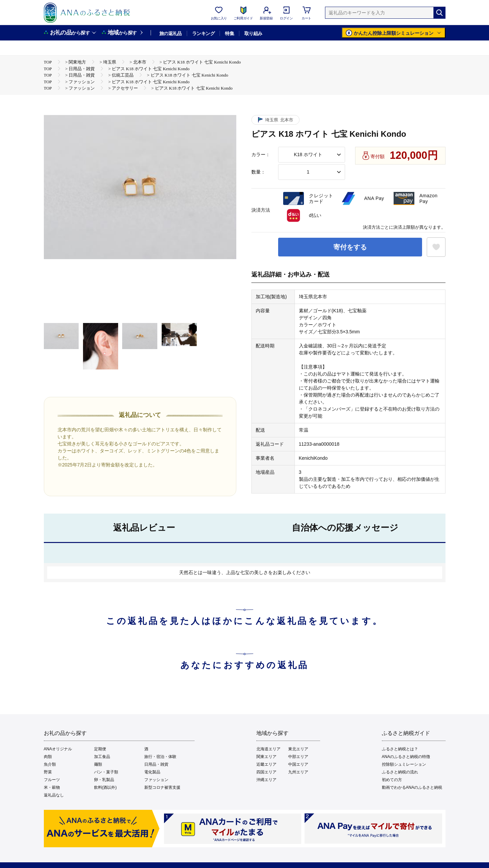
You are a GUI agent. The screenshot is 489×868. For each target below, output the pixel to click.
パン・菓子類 (106, 772)
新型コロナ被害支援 (162, 787)
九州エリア (298, 772)
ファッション (156, 780)
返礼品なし (54, 795)
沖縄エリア (266, 780)
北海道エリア (268, 749)
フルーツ (52, 780)
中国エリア (298, 764)
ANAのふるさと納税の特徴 (406, 757)
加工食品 (102, 757)
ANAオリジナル (58, 749)
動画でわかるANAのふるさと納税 (412, 787)
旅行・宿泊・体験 (160, 757)
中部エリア (298, 757)
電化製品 (152, 772)
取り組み (253, 33)
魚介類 (50, 764)
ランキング (203, 33)
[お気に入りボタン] (436, 247)
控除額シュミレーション (404, 764)
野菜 (48, 772)
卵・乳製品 (104, 780)
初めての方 (392, 780)
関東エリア (266, 757)
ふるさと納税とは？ (400, 749)
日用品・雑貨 (156, 764)
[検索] (439, 13)
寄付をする (350, 247)
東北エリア (298, 749)
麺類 (98, 764)
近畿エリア (266, 764)
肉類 (48, 757)
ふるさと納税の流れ (400, 772)
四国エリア (266, 772)
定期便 (100, 749)
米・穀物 (52, 787)
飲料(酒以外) (105, 787)
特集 (229, 33)
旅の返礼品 (171, 33)
